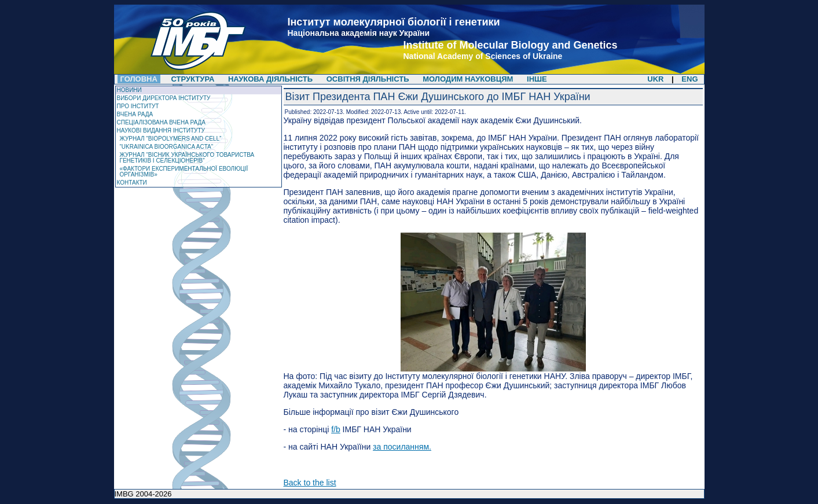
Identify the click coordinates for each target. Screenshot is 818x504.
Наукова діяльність (270, 79)
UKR (655, 79)
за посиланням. (402, 447)
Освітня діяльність (369, 79)
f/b (336, 429)
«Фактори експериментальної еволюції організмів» (184, 172)
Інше (537, 79)
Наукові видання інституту (161, 130)
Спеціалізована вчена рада (162, 122)
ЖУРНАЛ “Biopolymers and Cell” (171, 139)
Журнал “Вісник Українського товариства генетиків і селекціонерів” (187, 158)
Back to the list (310, 483)
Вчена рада (135, 114)
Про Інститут (138, 106)
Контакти (132, 183)
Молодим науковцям (468, 79)
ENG (689, 79)
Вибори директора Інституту (164, 98)
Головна (139, 79)
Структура (193, 79)
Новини (129, 90)
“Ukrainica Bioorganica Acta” (167, 147)
